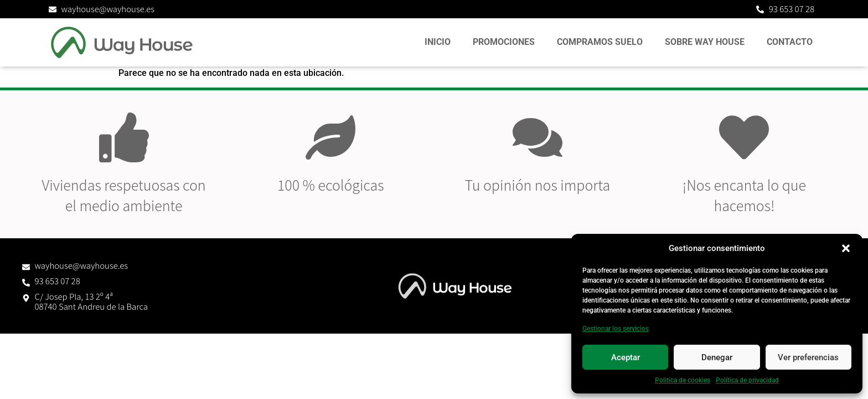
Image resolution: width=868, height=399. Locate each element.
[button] (846, 248)
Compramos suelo (600, 42)
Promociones (504, 42)
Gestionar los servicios (616, 329)
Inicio (438, 42)
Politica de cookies (683, 380)
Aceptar (626, 357)
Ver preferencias (808, 357)
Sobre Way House (705, 42)
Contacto (790, 42)
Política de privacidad (747, 380)
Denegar (717, 357)
